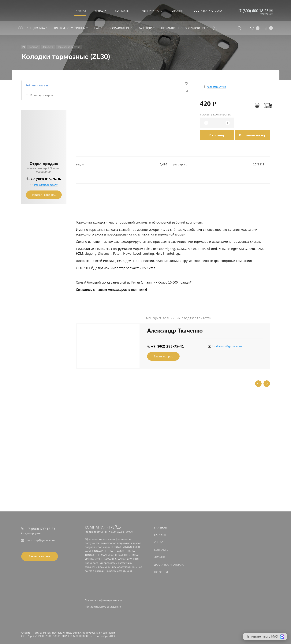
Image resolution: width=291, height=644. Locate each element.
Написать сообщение (45, 195)
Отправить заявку (252, 135)
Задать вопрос (163, 356)
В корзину (217, 135)
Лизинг (160, 557)
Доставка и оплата (169, 565)
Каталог (160, 535)
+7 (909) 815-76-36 (46, 179)
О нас (159, 542)
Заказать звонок (40, 556)
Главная (160, 527)
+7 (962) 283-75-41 (167, 346)
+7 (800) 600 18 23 (253, 11)
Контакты (161, 550)
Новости (161, 572)
